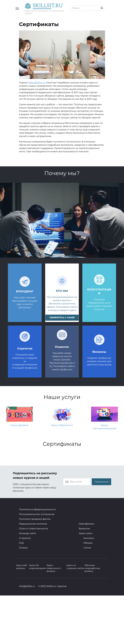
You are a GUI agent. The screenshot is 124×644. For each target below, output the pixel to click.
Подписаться (101, 482)
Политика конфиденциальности (37, 509)
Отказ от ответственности (34, 529)
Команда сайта (27, 533)
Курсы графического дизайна (54, 568)
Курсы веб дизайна (22, 567)
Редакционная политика (33, 524)
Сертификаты (86, 524)
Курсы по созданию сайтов (75, 567)
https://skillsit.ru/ (37, 83)
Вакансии (84, 529)
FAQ (21, 543)
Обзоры (88, 543)
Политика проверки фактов (35, 519)
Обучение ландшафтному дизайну (92, 568)
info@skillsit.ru (27, 586)
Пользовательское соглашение (37, 514)
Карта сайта (85, 533)
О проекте (25, 538)
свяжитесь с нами (62, 318)
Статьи (87, 548)
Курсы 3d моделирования (38, 567)
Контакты (89, 538)
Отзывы (23, 548)
